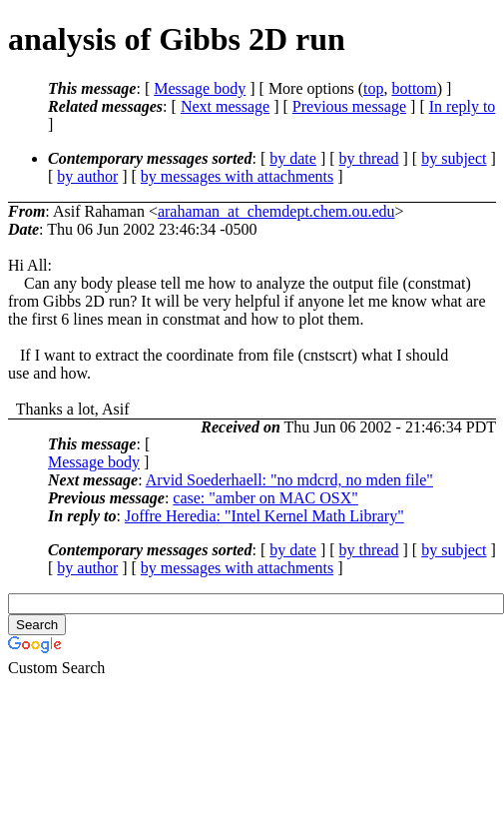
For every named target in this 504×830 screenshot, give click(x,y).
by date (293, 158)
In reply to (463, 106)
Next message (225, 106)
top (373, 88)
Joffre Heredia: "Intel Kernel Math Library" (264, 516)
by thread (369, 158)
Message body (200, 88)
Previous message (349, 106)
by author (87, 176)
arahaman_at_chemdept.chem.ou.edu (276, 211)
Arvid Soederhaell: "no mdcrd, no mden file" (289, 480)
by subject (454, 158)
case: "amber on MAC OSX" (265, 498)
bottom (414, 88)
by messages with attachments (237, 176)
